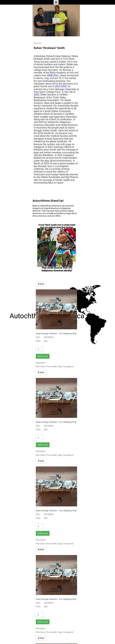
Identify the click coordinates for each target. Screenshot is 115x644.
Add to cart (43, 322)
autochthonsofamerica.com (13, 635)
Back (41, 289)
